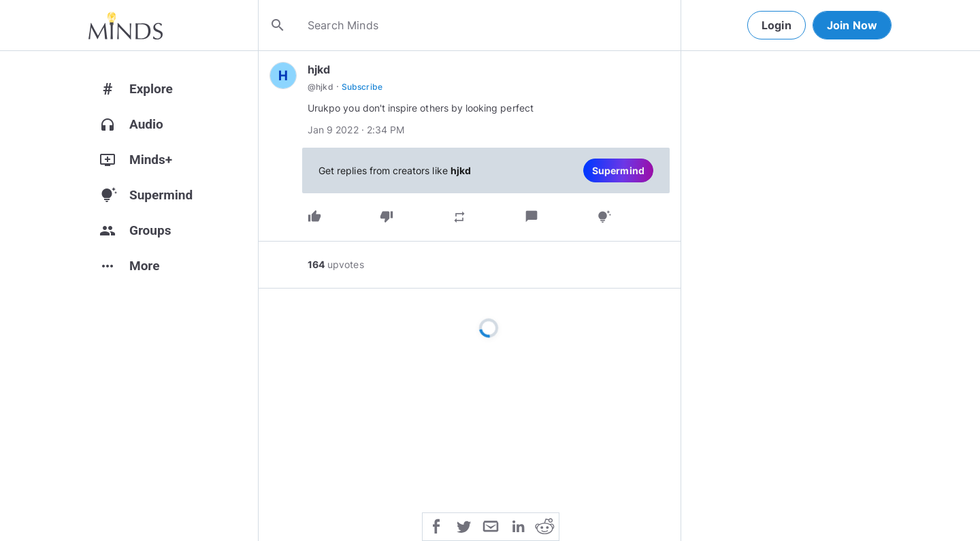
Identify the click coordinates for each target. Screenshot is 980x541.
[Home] (126, 25)
